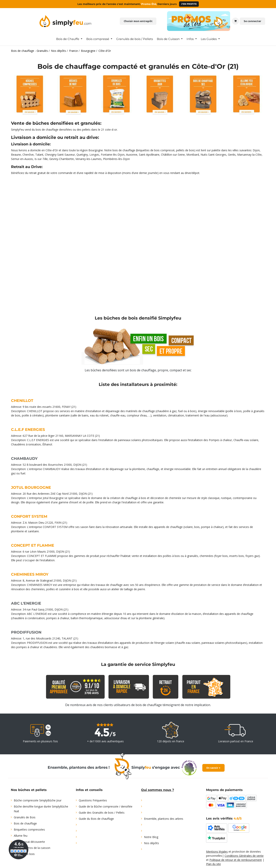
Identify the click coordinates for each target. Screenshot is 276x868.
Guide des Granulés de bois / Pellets (102, 813)
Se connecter (252, 21)
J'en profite (189, 4)
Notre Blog (151, 837)
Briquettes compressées (29, 829)
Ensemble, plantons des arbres (164, 819)
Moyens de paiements (224, 790)
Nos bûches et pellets (29, 790)
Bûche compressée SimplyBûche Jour (38, 800)
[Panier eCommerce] (235, 21)
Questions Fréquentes (93, 800)
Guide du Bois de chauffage (96, 819)
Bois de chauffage (25, 823)
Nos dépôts (151, 843)
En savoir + (213, 768)
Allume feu (21, 836)
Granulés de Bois (25, 817)
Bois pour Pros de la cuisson (32, 848)
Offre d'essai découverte (29, 842)
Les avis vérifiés (224, 818)
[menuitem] (69, 39)
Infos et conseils (89, 790)
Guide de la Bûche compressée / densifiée (106, 806)
